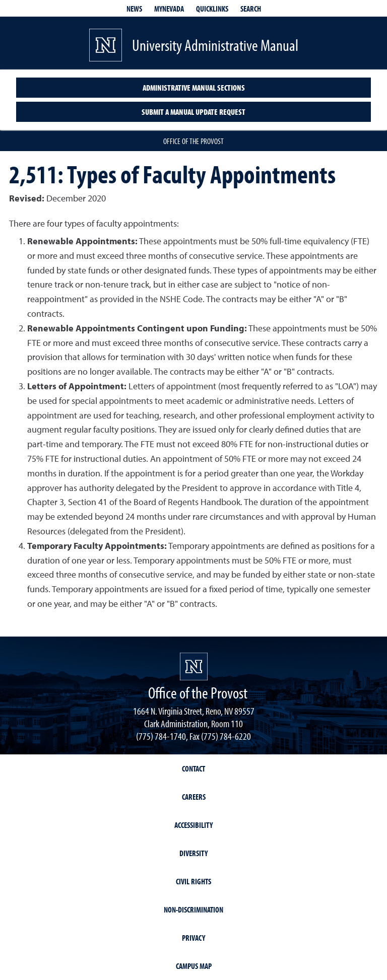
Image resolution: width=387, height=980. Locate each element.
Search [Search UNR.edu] (251, 9)
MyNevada (169, 9)
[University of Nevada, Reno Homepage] (194, 667)
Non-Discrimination (193, 909)
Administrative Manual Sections (194, 88)
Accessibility (193, 825)
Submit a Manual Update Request (193, 112)
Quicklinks (212, 9)
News (134, 9)
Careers (194, 797)
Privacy (193, 938)
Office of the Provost (193, 141)
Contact (193, 768)
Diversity (193, 853)
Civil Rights (193, 881)
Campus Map (194, 966)
